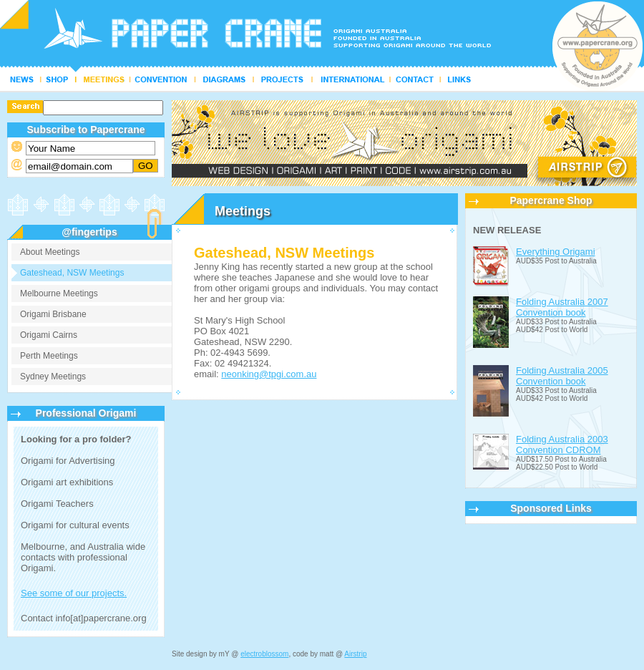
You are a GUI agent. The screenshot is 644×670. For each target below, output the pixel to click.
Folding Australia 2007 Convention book (562, 307)
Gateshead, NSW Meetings (72, 273)
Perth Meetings (49, 356)
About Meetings (50, 252)
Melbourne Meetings (59, 293)
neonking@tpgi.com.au (269, 374)
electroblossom (264, 654)
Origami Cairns (49, 335)
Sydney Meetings (53, 377)
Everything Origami (556, 252)
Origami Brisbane (53, 314)
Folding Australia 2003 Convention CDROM (562, 445)
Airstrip (355, 654)
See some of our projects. (74, 593)
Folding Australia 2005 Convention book (562, 376)
